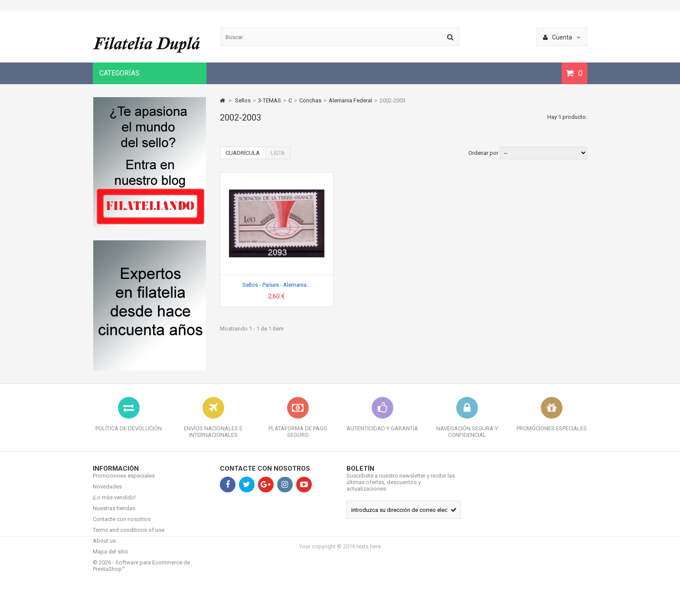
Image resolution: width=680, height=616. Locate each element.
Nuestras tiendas (114, 515)
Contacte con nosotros (122, 526)
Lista (278, 153)
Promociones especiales (124, 482)
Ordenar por (483, 153)
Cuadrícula (243, 153)
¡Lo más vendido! (114, 504)
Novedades (107, 493)
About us (104, 547)
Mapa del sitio (111, 558)
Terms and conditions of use (129, 536)
